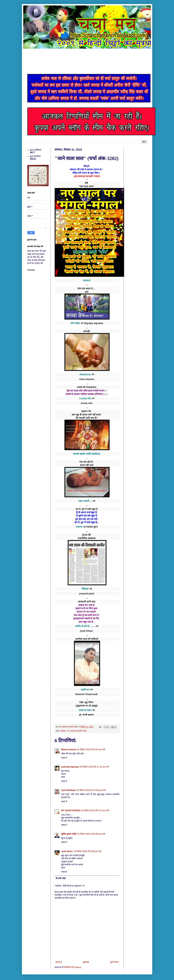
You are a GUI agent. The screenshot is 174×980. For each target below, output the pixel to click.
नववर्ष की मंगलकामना (87, 387)
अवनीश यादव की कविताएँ (87, 639)
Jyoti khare (67, 851)
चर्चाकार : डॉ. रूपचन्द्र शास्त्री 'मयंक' (73, 731)
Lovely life (85, 398)
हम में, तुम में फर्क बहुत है (87, 509)
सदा (87, 292)
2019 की (87, 535)
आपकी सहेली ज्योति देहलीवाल (87, 454)
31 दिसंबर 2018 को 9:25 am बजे (91, 749)
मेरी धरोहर (75, 323)
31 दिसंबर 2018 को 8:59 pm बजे (87, 851)
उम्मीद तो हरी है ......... (85, 626)
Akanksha (85, 374)
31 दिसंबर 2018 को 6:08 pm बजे (91, 834)
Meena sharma (69, 749)
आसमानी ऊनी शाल (87, 602)
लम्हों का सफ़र (85, 710)
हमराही (87, 331)
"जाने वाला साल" (87, 186)
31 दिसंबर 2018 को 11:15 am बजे (94, 767)
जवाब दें (64, 758)
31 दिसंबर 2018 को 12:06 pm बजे (91, 790)
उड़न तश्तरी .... (85, 501)
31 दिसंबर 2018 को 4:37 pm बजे (95, 810)
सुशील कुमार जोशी (69, 834)
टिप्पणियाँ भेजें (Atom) (72, 967)
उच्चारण (87, 280)
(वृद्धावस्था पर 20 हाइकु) (87, 706)
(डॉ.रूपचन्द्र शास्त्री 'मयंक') (87, 176)
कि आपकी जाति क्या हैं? (87, 418)
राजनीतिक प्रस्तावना (87, 538)
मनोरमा (79, 527)
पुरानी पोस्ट (114, 962)
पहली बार (85, 690)
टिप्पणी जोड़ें (61, 878)
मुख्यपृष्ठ (86, 962)
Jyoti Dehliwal (68, 790)
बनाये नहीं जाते (87, 465)
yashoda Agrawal (70, 767)
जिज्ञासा (85, 589)
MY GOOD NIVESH (71, 810)
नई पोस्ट (59, 962)
